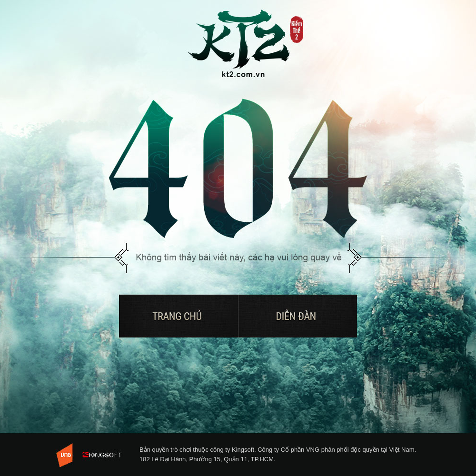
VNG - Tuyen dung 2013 (66, 455)
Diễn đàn (297, 316)
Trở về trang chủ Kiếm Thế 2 (246, 44)
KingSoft (106, 455)
